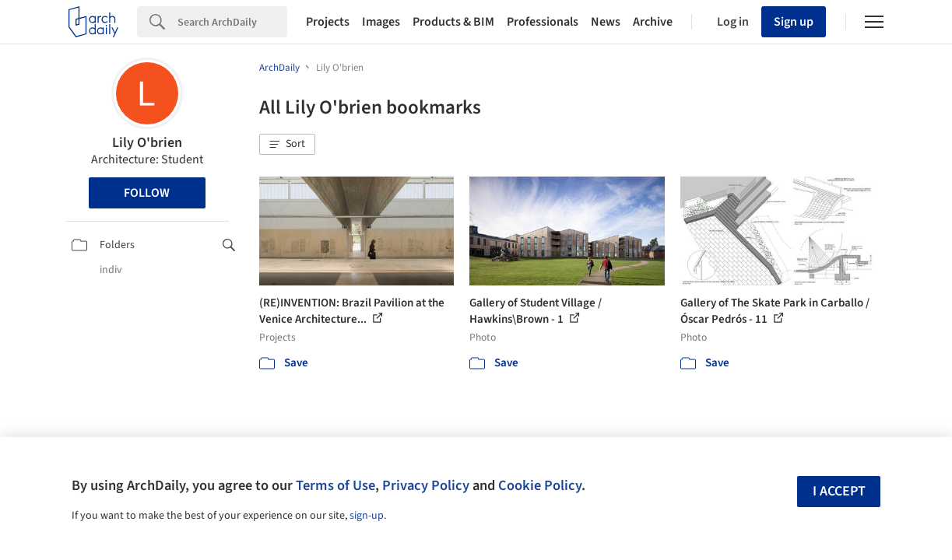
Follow (147, 193)
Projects (328, 22)
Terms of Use (335, 485)
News (606, 22)
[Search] (232, 22)
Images (381, 22)
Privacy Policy (426, 485)
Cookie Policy (540, 485)
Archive (653, 22)
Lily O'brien (147, 143)
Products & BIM (453, 22)
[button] (287, 145)
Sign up (794, 22)
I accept (839, 491)
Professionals (543, 22)
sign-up (367, 516)
